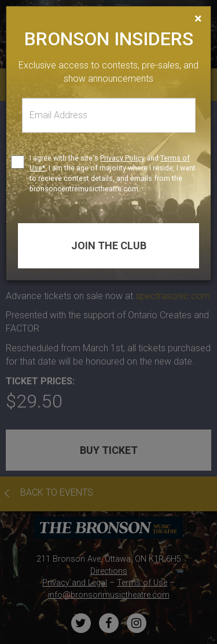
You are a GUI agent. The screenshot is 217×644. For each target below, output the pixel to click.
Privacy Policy (122, 158)
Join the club (109, 245)
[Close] (198, 19)
